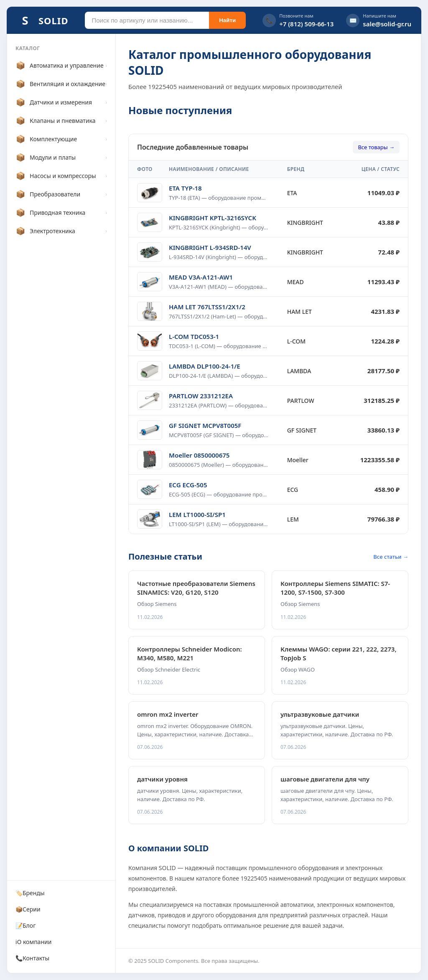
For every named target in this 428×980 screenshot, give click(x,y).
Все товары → (376, 147)
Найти (227, 20)
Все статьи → (391, 557)
